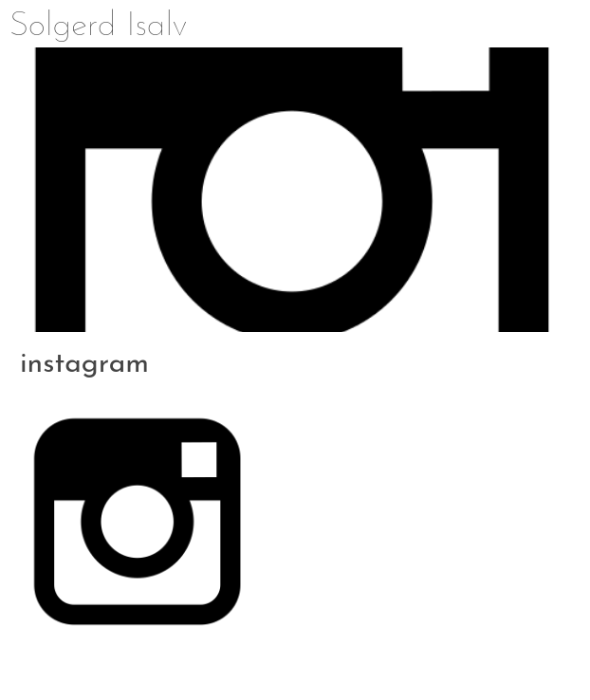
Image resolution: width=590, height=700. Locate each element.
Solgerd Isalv (98, 27)
